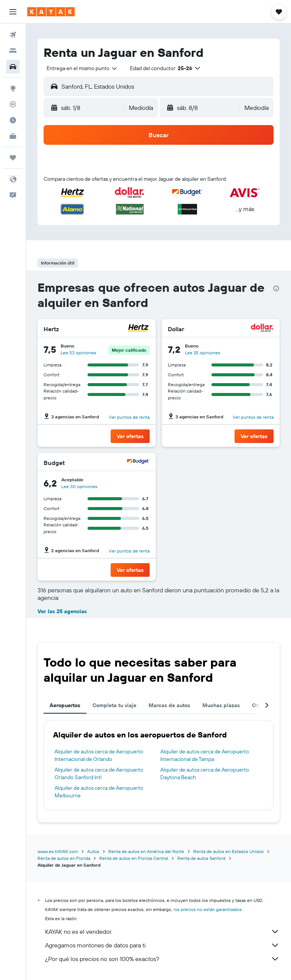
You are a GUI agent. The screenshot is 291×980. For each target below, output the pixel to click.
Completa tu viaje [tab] (114, 705)
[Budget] (138, 463)
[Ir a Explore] (13, 88)
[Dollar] (262, 329)
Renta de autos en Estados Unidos (228, 851)
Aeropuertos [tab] (65, 705)
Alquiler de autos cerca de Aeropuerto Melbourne (99, 792)
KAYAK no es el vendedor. (162, 931)
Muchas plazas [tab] (221, 705)
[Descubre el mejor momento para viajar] (13, 120)
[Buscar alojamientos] (13, 51)
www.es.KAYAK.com (58, 851)
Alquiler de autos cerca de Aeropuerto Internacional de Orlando (99, 755)
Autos (93, 851)
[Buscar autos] (13, 67)
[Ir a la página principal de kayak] (51, 12)
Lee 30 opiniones (79, 486)
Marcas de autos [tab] (169, 705)
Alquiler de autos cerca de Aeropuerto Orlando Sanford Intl (99, 773)
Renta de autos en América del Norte (146, 851)
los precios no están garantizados (208, 909)
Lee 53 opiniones (78, 353)
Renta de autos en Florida (64, 858)
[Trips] (13, 158)
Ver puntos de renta (129, 417)
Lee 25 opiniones (203, 353)
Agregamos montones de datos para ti (162, 945)
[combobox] (82, 68)
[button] (13, 12)
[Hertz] (138, 329)
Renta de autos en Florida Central (134, 858)
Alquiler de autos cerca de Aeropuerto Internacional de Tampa (205, 755)
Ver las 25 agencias (62, 611)
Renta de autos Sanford (201, 858)
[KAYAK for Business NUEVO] (13, 136)
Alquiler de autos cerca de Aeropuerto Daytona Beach (205, 773)
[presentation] (276, 288)
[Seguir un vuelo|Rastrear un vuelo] (13, 104)
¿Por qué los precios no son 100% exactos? (162, 959)
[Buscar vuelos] (13, 35)
